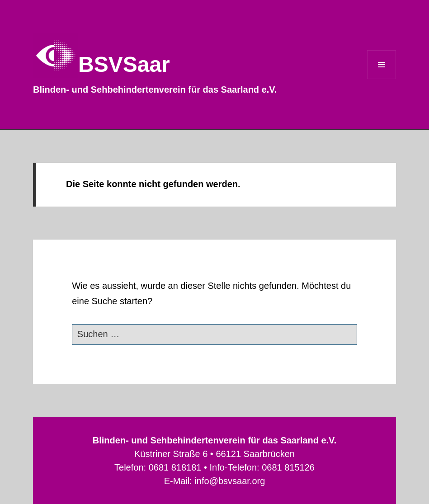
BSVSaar (124, 64)
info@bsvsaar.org (230, 481)
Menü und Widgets (382, 79)
